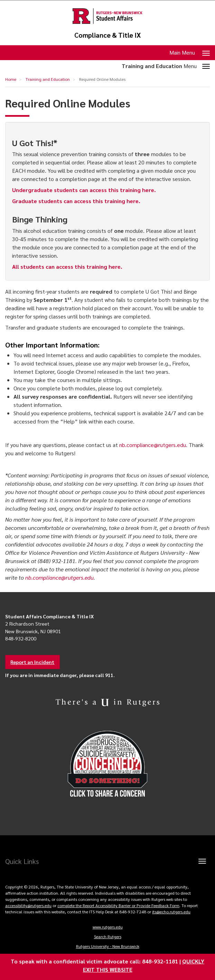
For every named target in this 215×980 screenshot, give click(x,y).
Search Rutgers (108, 936)
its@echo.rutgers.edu (171, 912)
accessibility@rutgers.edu (28, 905)
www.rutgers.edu (108, 927)
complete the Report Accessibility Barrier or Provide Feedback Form (118, 905)
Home (11, 79)
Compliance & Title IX (108, 35)
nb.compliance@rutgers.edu (153, 445)
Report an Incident (32, 662)
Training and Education (48, 79)
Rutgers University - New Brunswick (108, 946)
